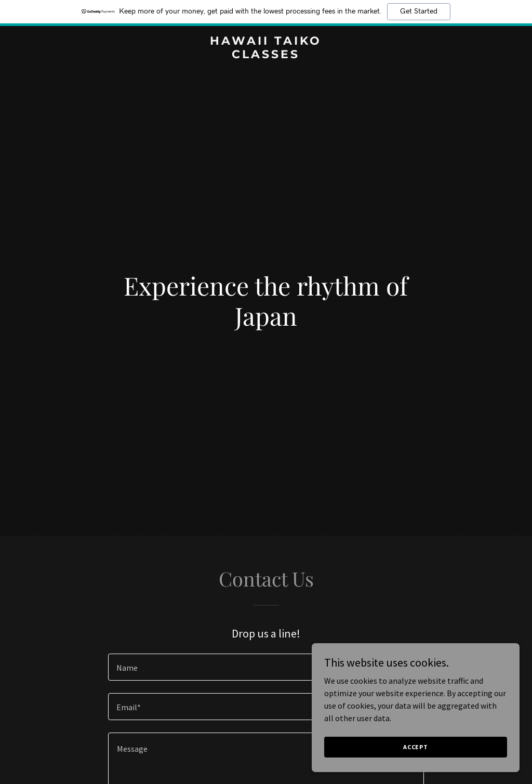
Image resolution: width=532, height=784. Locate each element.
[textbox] (266, 667)
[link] (266, 55)
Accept (416, 747)
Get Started (419, 11)
